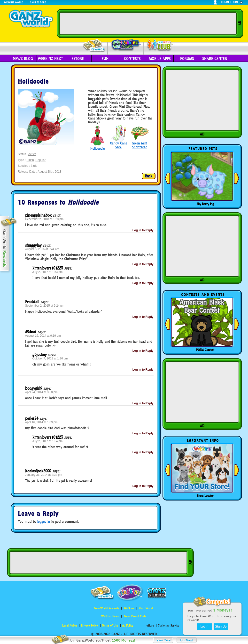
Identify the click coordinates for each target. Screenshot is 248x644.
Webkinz (129, 608)
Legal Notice (70, 625)
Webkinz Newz (126, 45)
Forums (187, 59)
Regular (40, 160)
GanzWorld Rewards (106, 608)
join (235, 2)
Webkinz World (14, 2)
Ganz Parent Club (135, 616)
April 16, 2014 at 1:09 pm (41, 422)
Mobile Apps (160, 59)
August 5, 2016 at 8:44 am (42, 249)
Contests (132, 59)
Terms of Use (110, 625)
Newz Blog (23, 59)
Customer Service (168, 625)
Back (149, 176)
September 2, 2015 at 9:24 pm (45, 306)
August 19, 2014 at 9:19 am (43, 336)
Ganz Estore (38, 2)
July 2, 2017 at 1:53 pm (48, 272)
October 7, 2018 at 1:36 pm (50, 358)
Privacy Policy (89, 625)
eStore (78, 59)
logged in (44, 521)
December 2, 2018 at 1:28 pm (44, 219)
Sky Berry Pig (205, 204)
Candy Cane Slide (119, 145)
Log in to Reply (143, 230)
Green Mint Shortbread (139, 145)
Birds (34, 166)
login (225, 2)
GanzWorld (146, 608)
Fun (105, 59)
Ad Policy (128, 625)
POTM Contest (205, 350)
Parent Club (159, 45)
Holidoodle (97, 148)
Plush (30, 160)
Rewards (94, 46)
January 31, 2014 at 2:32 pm (44, 475)
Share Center (215, 59)
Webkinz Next (50, 59)
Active (32, 154)
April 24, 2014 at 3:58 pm (41, 392)
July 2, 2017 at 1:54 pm (48, 441)
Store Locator (205, 496)
